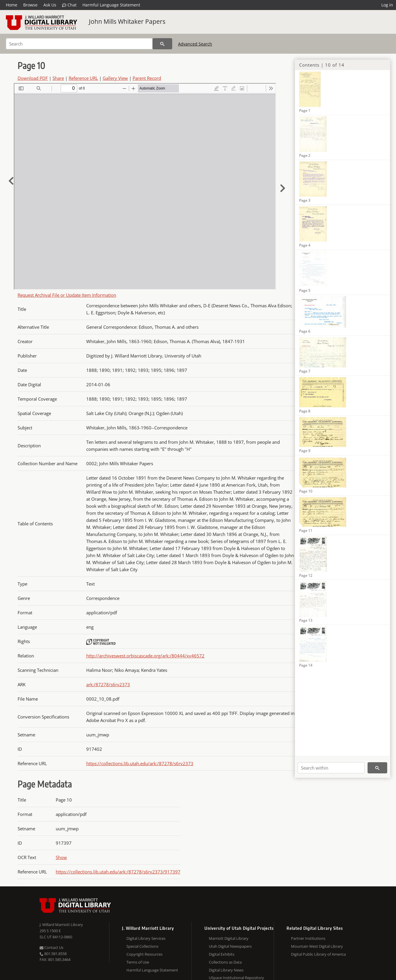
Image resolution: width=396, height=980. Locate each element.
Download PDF (33, 78)
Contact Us (51, 947)
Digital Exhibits (222, 954)
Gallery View (115, 78)
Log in (387, 5)
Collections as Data (225, 962)
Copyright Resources (144, 954)
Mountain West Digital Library (317, 946)
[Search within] (331, 768)
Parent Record (147, 78)
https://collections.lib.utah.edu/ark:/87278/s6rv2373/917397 (118, 872)
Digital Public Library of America (318, 954)
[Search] (79, 44)
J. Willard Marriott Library (61, 925)
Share (58, 78)
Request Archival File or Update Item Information (67, 295)
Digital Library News (226, 970)
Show (61, 857)
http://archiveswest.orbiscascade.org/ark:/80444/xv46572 (145, 656)
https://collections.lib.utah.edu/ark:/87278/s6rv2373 (140, 763)
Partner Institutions (308, 938)
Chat (69, 5)
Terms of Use (138, 962)
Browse (30, 5)
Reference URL (83, 78)
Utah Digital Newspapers (230, 946)
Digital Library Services (146, 938)
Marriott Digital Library (229, 938)
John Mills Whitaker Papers (127, 21)
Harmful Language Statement (111, 5)
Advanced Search (195, 44)
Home (12, 5)
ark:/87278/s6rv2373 (108, 684)
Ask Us (50, 5)
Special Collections (142, 946)
